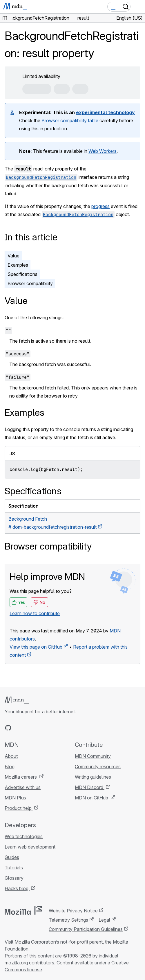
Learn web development (30, 847)
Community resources (98, 766)
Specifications (22, 274)
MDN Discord (90, 787)
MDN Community (93, 756)
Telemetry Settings (68, 920)
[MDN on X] (29, 728)
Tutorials (14, 868)
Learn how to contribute (35, 613)
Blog (10, 766)
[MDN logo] (17, 700)
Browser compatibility (30, 283)
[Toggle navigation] (138, 7)
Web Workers (103, 151)
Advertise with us (23, 787)
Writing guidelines (93, 777)
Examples (18, 265)
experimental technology (105, 112)
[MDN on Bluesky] (19, 728)
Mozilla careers (21, 777)
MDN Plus (15, 798)
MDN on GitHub (92, 798)
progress (100, 206)
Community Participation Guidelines (86, 929)
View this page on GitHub (36, 647)
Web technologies (24, 836)
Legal (104, 920)
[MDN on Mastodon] (39, 728)
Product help (19, 808)
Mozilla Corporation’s (37, 942)
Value (13, 256)
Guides (12, 857)
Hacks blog (17, 888)
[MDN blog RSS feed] (50, 728)
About (11, 756)
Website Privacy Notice (73, 911)
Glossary (14, 878)
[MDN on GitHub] (8, 728)
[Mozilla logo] (23, 910)
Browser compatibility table (70, 120)
